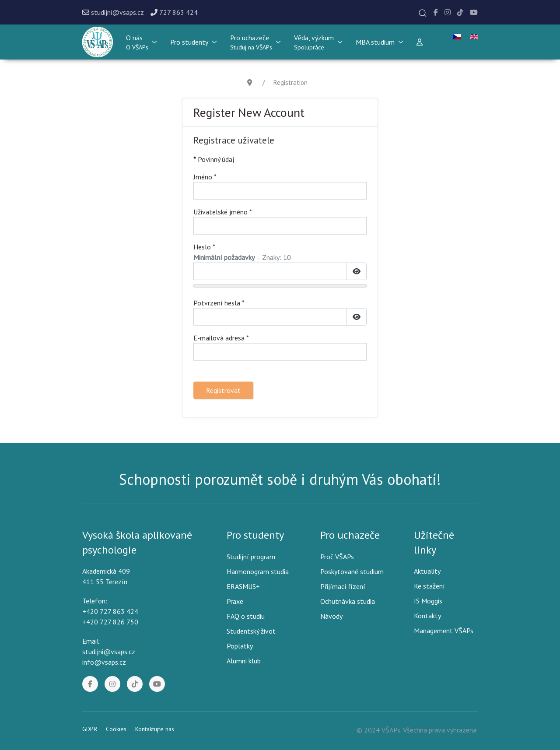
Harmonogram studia (258, 571)
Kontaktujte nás (155, 729)
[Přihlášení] (420, 42)
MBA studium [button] (380, 42)
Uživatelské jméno (223, 212)
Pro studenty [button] (194, 42)
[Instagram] (448, 12)
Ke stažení (429, 586)
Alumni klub (244, 661)
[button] (423, 13)
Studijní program (251, 557)
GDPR (90, 729)
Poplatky (240, 646)
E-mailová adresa (221, 338)
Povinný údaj (214, 159)
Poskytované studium (352, 571)
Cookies (116, 729)
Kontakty (427, 616)
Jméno (205, 177)
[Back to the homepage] (98, 42)
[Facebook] (436, 12)
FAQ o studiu (246, 616)
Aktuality (427, 571)
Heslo (204, 247)
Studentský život (251, 631)
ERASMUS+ (243, 586)
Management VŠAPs (444, 631)
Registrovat (223, 390)
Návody (331, 616)
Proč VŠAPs (337, 557)
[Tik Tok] (460, 12)
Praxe (235, 601)
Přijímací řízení (343, 586)
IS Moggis (428, 601)
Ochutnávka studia (348, 601)
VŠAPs (391, 730)
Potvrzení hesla (219, 303)
